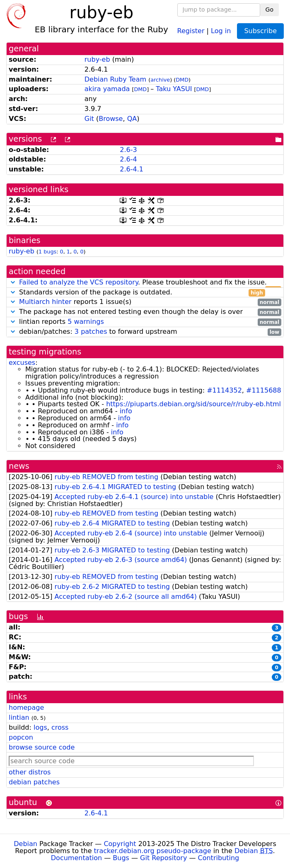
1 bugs (47, 252)
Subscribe (260, 31)
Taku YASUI (174, 89)
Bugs (121, 858)
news (19, 466)
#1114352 (224, 390)
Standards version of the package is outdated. (137, 293)
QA (132, 119)
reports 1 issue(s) (145, 302)
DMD (182, 80)
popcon (21, 737)
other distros (30, 772)
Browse (111, 119)
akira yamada (107, 89)
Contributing (219, 858)
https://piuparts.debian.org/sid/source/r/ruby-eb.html (193, 404)
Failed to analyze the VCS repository (79, 282)
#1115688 (264, 390)
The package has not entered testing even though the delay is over (145, 312)
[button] (13, 282)
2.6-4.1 (132, 169)
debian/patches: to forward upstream (145, 332)
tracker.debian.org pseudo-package (153, 851)
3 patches (91, 332)
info (126, 411)
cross (60, 727)
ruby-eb (97, 59)
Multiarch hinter (45, 302)
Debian (25, 844)
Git (89, 119)
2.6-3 (128, 150)
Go (269, 10)
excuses (22, 363)
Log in (221, 30)
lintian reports (145, 322)
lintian (19, 717)
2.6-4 (128, 159)
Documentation (76, 858)
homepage (26, 708)
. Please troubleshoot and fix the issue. (145, 283)
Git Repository (163, 858)
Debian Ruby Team (115, 79)
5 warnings (86, 322)
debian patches (34, 782)
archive (160, 80)
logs (40, 727)
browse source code (42, 747)
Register (191, 30)
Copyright (120, 844)
